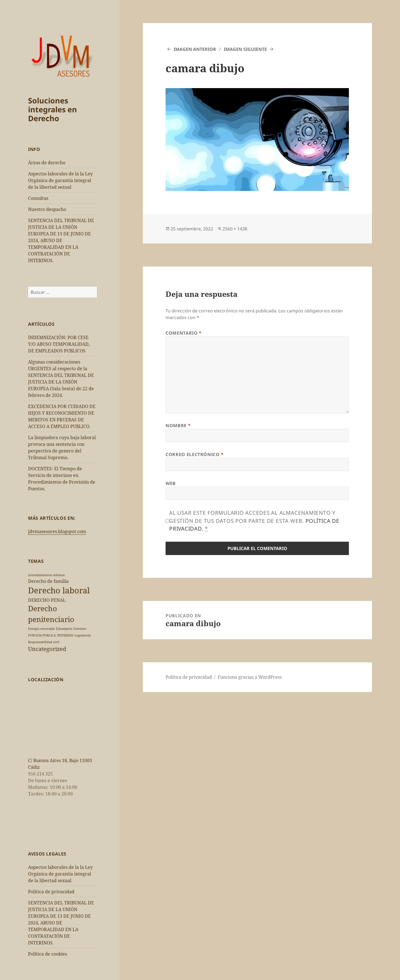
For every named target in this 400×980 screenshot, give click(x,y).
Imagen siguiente (245, 49)
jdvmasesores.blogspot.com (57, 531)
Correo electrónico (195, 454)
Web (171, 483)
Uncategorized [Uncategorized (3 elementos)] (47, 649)
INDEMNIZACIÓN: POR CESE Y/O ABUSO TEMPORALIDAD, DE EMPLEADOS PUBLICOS (59, 344)
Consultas (38, 198)
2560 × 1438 (235, 229)
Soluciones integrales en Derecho (52, 109)
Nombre (178, 426)
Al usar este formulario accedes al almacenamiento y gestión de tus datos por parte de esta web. (254, 521)
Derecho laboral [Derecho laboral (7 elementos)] (59, 590)
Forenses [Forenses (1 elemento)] (80, 629)
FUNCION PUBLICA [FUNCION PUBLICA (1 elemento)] (42, 635)
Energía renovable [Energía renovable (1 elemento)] (41, 629)
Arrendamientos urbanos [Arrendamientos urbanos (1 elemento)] (46, 575)
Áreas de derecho (47, 163)
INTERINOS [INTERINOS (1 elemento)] (65, 635)
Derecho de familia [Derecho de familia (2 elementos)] (48, 581)
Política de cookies (47, 954)
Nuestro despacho (47, 209)
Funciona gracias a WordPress (250, 677)
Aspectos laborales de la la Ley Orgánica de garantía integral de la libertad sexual (60, 180)
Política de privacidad (51, 892)
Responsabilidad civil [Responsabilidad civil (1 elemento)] (44, 642)
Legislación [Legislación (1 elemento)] (83, 635)
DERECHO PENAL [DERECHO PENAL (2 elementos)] (47, 600)
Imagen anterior (195, 49)
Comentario (184, 333)
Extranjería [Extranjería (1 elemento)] (64, 629)
